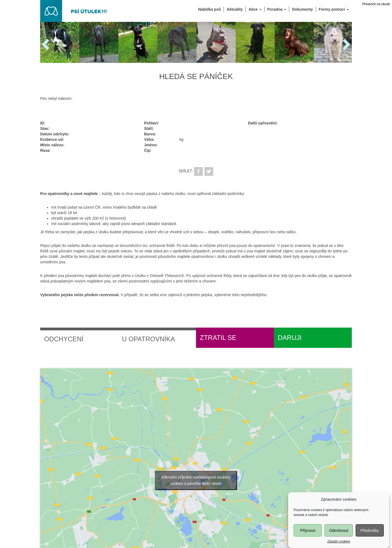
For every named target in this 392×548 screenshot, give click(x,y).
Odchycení (64, 339)
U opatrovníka (148, 339)
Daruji (290, 338)
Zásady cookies (339, 545)
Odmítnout (339, 534)
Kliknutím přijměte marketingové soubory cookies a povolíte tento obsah (196, 480)
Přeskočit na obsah (376, 4)
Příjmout (308, 534)
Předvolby (370, 534)
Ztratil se (218, 338)
